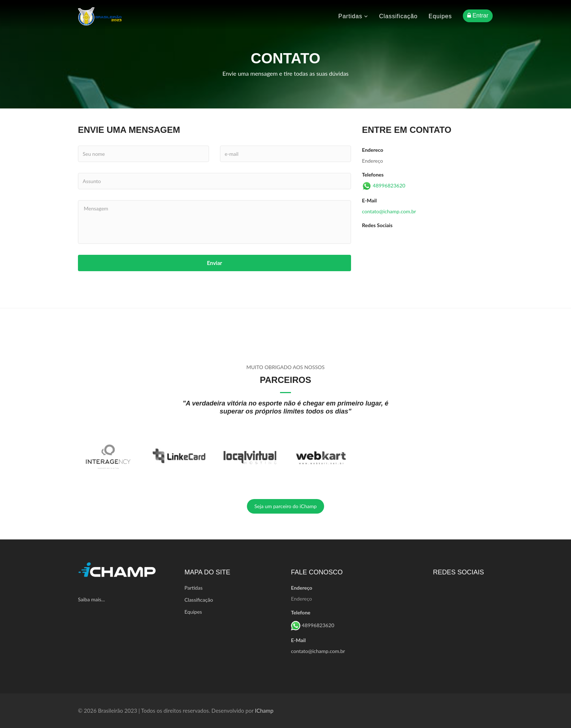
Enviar (214, 263)
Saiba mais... (91, 599)
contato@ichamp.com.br (389, 211)
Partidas (353, 16)
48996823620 (389, 185)
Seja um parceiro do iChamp (285, 506)
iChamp (264, 711)
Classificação (398, 16)
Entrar (478, 15)
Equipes (440, 16)
